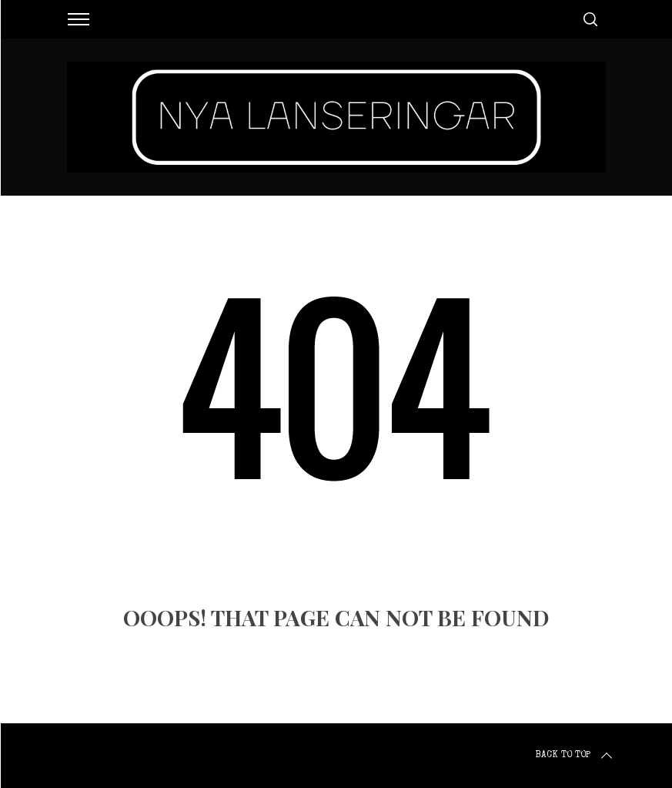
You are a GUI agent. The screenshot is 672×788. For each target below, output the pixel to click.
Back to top (575, 756)
